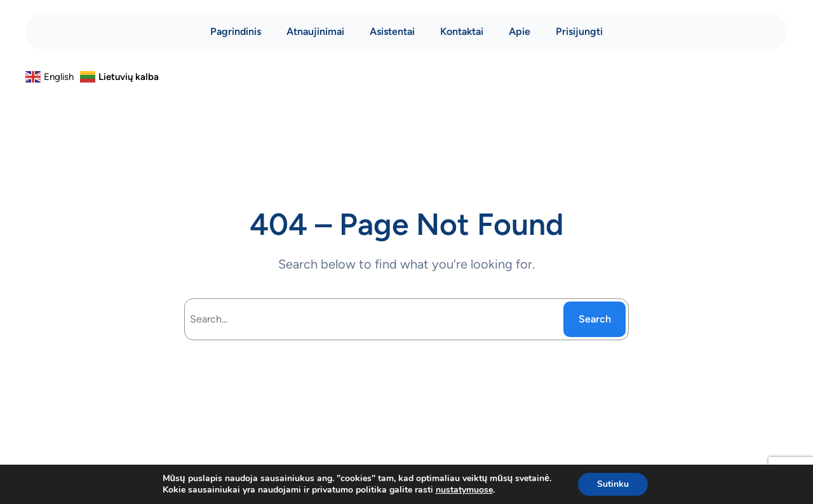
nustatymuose (464, 490)
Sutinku (613, 484)
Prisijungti (579, 31)
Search (595, 319)
